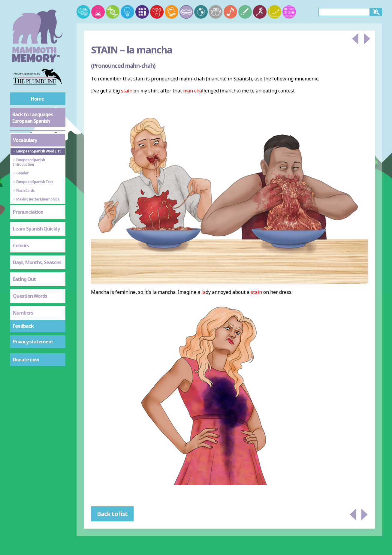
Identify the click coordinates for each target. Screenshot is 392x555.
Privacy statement (33, 342)
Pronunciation (28, 212)
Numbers (23, 313)
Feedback (23, 326)
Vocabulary (25, 140)
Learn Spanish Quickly (36, 229)
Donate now (26, 360)
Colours (21, 246)
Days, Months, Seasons (37, 262)
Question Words (30, 296)
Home (38, 99)
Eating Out (24, 279)
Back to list (112, 514)
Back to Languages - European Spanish (34, 118)
